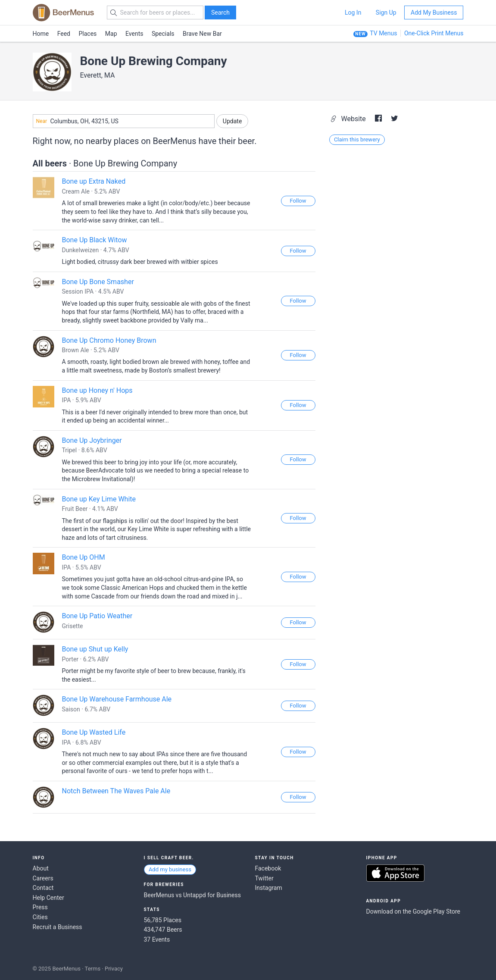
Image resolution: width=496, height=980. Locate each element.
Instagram (269, 888)
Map (111, 34)
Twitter (264, 878)
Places (88, 34)
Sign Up (386, 13)
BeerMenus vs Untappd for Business (192, 895)
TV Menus (383, 33)
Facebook (268, 868)
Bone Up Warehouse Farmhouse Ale (117, 699)
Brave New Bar (202, 34)
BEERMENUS (63, 13)
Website (349, 119)
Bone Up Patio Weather (97, 616)
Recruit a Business (58, 927)
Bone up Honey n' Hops (97, 390)
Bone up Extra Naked (94, 181)
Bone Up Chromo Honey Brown (109, 340)
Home (41, 34)
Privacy (114, 969)
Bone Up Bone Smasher (98, 282)
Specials (163, 34)
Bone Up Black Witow (95, 240)
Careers (43, 878)
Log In (353, 13)
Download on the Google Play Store (413, 911)
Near (42, 121)
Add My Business (434, 13)
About (41, 868)
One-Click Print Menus (434, 33)
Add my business (170, 869)
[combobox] (124, 121)
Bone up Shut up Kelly (95, 649)
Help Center (48, 898)
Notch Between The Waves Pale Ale (116, 791)
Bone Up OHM (84, 557)
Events (134, 34)
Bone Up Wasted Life (94, 732)
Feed (64, 34)
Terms (93, 969)
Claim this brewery (357, 139)
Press (40, 907)
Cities (40, 917)
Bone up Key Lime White (99, 499)
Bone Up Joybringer (92, 440)
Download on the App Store (395, 873)
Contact (43, 888)
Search (220, 13)
